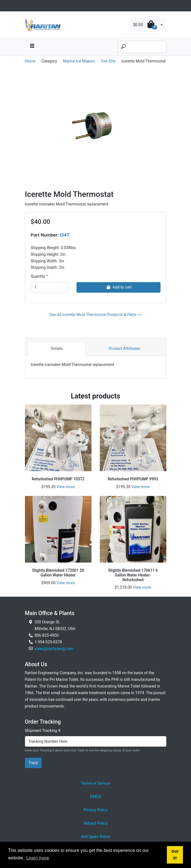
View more (66, 487)
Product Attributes (124, 348)
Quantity (38, 276)
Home (30, 61)
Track (33, 763)
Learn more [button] (38, 858)
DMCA (96, 797)
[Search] (142, 47)
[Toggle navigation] (28, 6)
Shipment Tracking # (43, 731)
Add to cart (119, 287)
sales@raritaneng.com (54, 649)
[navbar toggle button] (32, 47)
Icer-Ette (108, 61)
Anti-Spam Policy (95, 837)
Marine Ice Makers (79, 61)
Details (57, 348)
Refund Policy (96, 823)
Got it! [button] (175, 855)
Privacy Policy (95, 810)
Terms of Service (95, 783)
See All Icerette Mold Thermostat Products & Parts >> (95, 315)
